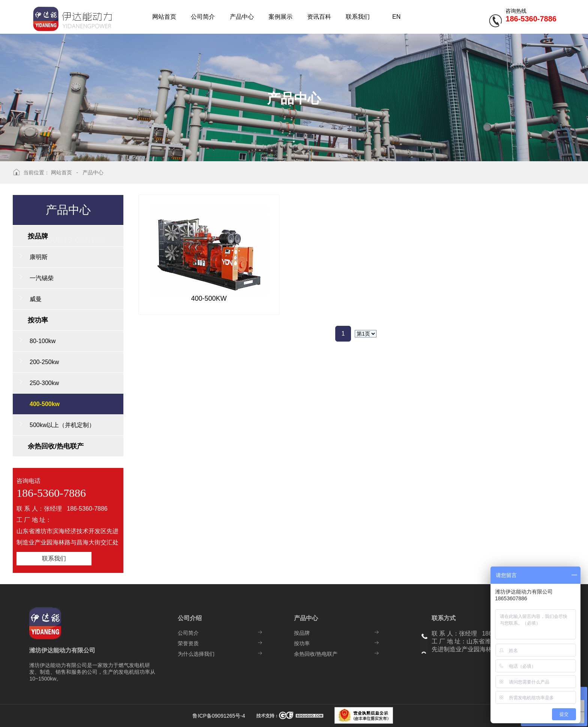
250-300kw (44, 383)
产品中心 (93, 172)
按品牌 (302, 633)
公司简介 (188, 633)
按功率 (302, 643)
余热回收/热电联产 (316, 654)
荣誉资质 (188, 643)
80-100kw (43, 341)
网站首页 (61, 172)
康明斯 (39, 257)
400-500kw (45, 404)
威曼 (36, 299)
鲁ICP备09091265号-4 (219, 716)
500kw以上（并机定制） (62, 425)
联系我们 (54, 558)
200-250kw (44, 362)
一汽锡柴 (42, 278)
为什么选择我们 (196, 654)
